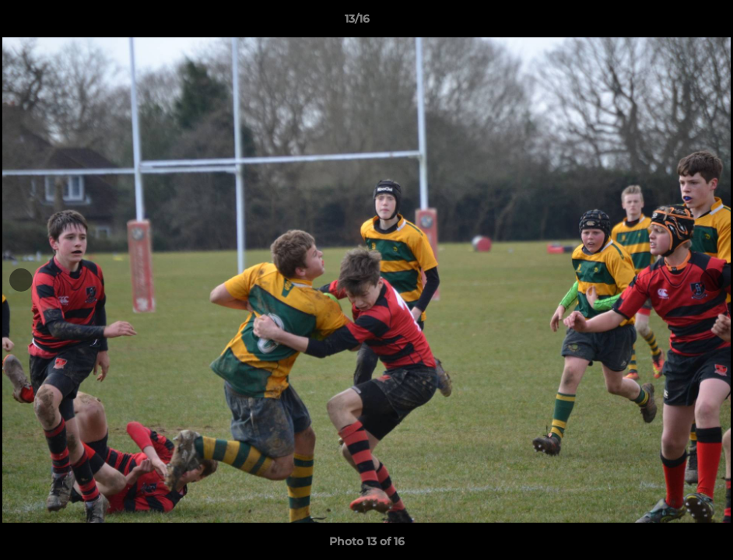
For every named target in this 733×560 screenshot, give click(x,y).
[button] (668, 23)
